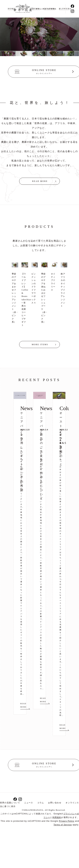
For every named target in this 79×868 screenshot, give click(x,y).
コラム (41, 803)
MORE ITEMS (40, 344)
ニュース (29, 803)
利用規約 (57, 817)
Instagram (72, 11)
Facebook (72, 6)
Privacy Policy (66, 821)
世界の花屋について (10, 803)
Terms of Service (63, 825)
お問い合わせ (55, 803)
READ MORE (40, 181)
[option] (8, 54)
